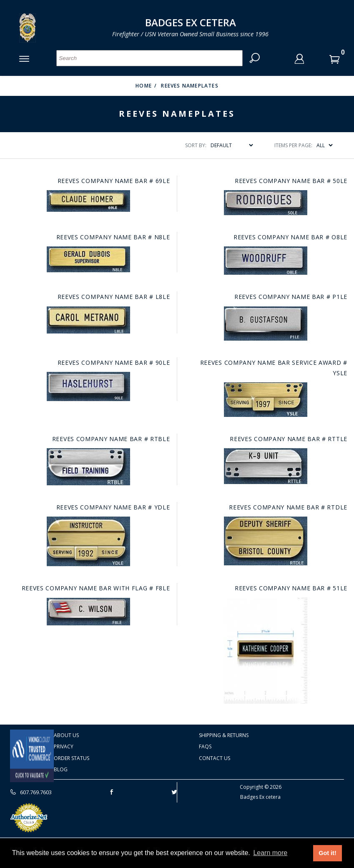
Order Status (72, 758)
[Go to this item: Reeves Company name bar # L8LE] (88, 320)
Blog (61, 770)
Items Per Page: (293, 145)
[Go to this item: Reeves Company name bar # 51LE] (266, 651)
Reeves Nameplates (190, 86)
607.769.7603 (31, 792)
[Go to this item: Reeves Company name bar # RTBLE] (88, 467)
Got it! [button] (327, 853)
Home (144, 86)
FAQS (205, 746)
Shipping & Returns (224, 735)
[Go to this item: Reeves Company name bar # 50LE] (266, 203)
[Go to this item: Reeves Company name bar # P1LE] (266, 324)
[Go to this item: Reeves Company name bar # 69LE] (88, 201)
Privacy (64, 746)
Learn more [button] (270, 853)
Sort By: (196, 145)
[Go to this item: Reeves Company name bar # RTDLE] (266, 541)
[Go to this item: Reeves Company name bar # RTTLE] (266, 466)
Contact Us (215, 758)
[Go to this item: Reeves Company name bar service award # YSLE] (266, 400)
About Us (66, 735)
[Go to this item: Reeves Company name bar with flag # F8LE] (88, 612)
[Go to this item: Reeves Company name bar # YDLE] (88, 541)
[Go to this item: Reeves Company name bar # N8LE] (88, 259)
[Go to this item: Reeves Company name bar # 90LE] (88, 386)
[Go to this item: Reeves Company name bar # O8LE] (266, 261)
